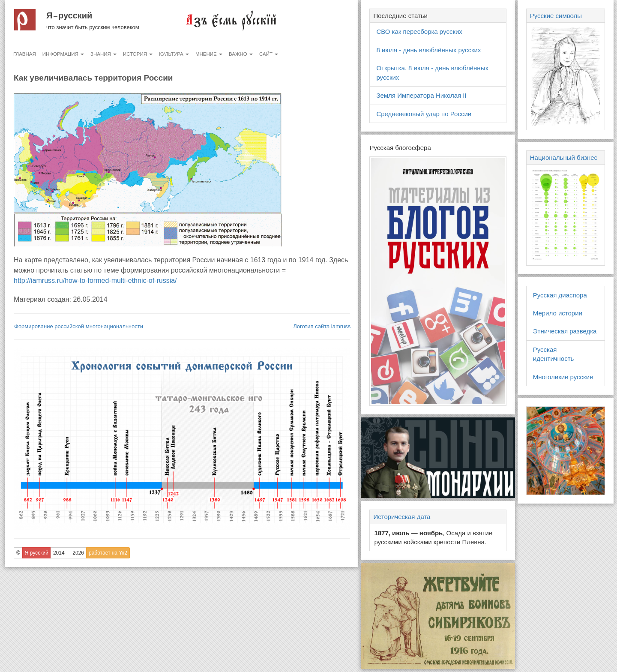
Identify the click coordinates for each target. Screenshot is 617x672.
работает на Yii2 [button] (108, 553)
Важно (241, 54)
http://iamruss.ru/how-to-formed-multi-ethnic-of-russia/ (95, 280)
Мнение (209, 54)
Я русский (69, 15)
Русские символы (556, 16)
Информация (63, 54)
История (138, 54)
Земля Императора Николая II (421, 95)
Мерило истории (558, 313)
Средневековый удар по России (424, 114)
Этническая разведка (565, 331)
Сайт (269, 54)
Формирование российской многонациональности (79, 326)
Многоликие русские (563, 377)
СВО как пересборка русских (419, 31)
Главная (25, 54)
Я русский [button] (37, 553)
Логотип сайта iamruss (322, 326)
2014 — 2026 (69, 553)
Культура (174, 54)
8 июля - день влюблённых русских (428, 50)
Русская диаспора (560, 295)
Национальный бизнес (564, 157)
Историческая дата (402, 517)
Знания (103, 54)
